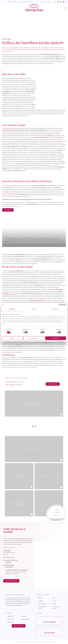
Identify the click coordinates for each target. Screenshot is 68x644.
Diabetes (39, 110)
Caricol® (24, 616)
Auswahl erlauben (34, 338)
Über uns (40, 598)
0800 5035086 (10, 565)
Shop (37, 2)
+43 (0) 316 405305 (13, 2)
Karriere (55, 604)
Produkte (41, 601)
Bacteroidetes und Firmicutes (56, 139)
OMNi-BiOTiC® (11, 616)
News (54, 598)
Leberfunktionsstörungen (8, 193)
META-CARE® (11, 622)
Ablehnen (12, 338)
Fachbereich (48, 2)
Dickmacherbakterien (50, 284)
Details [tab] (34, 309)
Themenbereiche (42, 604)
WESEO (53, 642)
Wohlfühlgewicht (21, 78)
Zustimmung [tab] (12, 309)
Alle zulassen (56, 338)
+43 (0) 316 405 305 (11, 560)
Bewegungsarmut (6, 130)
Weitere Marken (26, 619)
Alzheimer (49, 110)
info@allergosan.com (27, 2)
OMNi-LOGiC (11, 619)
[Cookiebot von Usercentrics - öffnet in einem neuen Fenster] (60, 305)
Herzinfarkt (13, 110)
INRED (46, 642)
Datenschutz (37, 642)
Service (54, 601)
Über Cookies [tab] (56, 309)
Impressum (31, 642)
